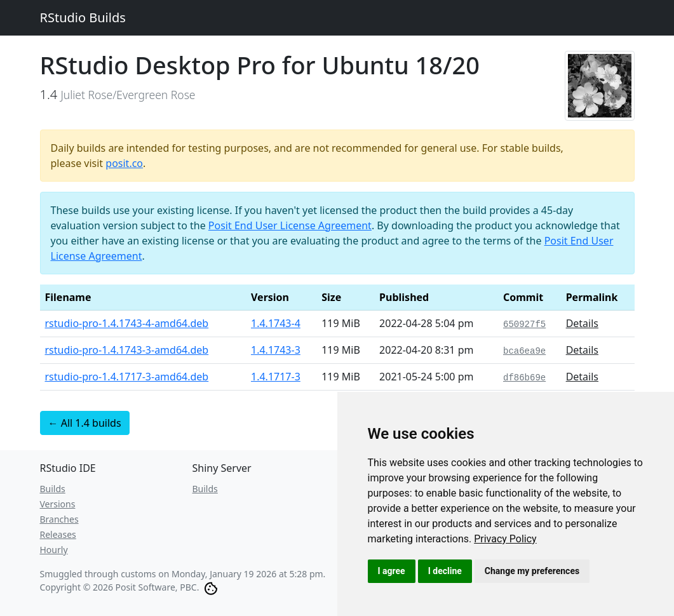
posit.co (124, 163)
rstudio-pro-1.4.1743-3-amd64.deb (127, 350)
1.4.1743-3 (276, 350)
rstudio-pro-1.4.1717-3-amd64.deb (127, 377)
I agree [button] (392, 571)
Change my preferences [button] (532, 571)
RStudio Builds (83, 17)
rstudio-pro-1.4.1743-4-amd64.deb (127, 323)
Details (582, 323)
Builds (53, 489)
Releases (58, 534)
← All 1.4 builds (85, 423)
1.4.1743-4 (276, 323)
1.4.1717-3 (276, 377)
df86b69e (524, 378)
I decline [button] (445, 571)
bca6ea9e (524, 351)
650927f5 (524, 325)
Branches (59, 519)
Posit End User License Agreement (290, 225)
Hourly (54, 550)
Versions (58, 504)
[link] (505, 539)
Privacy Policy (505, 539)
